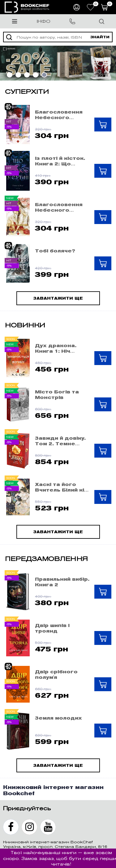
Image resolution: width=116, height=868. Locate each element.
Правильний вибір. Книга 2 (62, 582)
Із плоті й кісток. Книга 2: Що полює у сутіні (60, 161)
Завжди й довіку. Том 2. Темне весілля (60, 441)
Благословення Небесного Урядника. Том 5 (60, 207)
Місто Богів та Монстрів (57, 395)
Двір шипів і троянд (52, 628)
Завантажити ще (58, 298)
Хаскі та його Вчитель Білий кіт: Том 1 (62, 487)
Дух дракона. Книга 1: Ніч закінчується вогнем (56, 348)
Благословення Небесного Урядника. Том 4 (60, 115)
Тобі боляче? (55, 251)
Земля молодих (58, 718)
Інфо (44, 21)
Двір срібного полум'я (56, 675)
